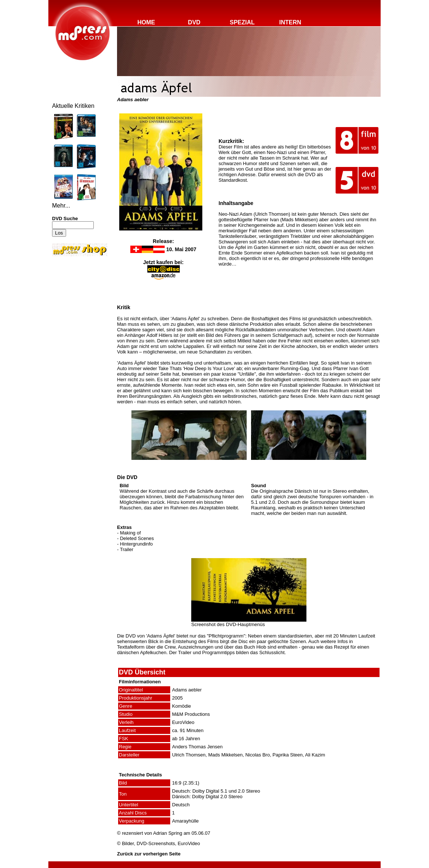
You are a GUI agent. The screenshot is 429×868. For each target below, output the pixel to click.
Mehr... (61, 206)
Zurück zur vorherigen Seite (149, 854)
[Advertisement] (74, 307)
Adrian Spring (168, 833)
